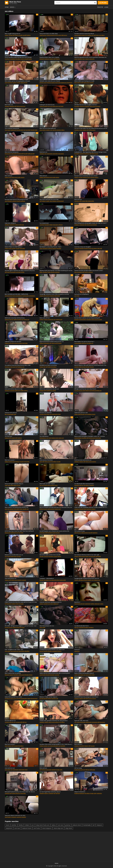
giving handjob (54, 746)
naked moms (85, 533)
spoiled (46, 604)
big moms (102, 722)
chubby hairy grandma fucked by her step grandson (54, 721)
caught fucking (27, 35)
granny (19, 83)
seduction (99, 793)
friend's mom (43, 83)
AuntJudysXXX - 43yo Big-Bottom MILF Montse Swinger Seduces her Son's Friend (91, 152)
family (21, 825)
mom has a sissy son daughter (83, 247)
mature (51, 59)
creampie (13, 59)
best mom (10, 296)
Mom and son (9, 176)
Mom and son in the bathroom (48, 128)
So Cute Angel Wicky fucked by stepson (50, 792)
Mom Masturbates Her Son (47, 626)
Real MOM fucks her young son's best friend (86, 697)
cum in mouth (24, 59)
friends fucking (35, 130)
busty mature (88, 580)
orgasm (83, 201)
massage (55, 225)
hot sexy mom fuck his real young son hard (16, 199)
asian (76, 59)
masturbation (83, 319)
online (54, 391)
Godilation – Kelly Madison (47, 578)
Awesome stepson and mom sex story (15, 815)
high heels (57, 296)
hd (6, 604)
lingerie (58, 59)
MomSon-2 (77, 602)
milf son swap (78, 768)
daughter (27, 651)
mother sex (90, 35)
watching (95, 533)
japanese (92, 59)
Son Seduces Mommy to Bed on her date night (87, 555)
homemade (26, 296)
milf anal (94, 391)
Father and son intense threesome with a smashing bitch (55, 673)
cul (17, 556)
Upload (103, 3)
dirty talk (100, 248)
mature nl (56, 604)
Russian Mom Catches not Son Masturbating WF (87, 318)
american (51, 319)
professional (60, 201)
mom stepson (47, 828)
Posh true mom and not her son (83, 460)
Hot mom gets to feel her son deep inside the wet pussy (20, 270)
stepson (99, 825)
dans (20, 556)
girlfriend (13, 533)
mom (8, 272)
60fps (41, 272)
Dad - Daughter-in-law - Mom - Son (14, 649)
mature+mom (27, 828)
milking (59, 556)
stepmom (9, 828)
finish (21, 509)
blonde (53, 272)
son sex (61, 825)
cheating (92, 485)
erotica (26, 391)
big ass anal (82, 391)
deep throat (24, 83)
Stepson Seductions (80, 792)
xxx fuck (28, 130)
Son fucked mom (44, 223)
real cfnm (55, 154)
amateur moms (91, 414)
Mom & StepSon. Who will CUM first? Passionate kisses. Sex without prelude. (91, 365)
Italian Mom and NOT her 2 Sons (13, 697)
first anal (22, 627)
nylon (49, 367)
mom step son (58, 828)
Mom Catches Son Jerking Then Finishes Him (17, 507)
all (94, 825)
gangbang (81, 580)
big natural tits (53, 580)
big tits (30, 59)
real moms (50, 154)
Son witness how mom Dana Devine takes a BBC (18, 365)
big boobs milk (96, 722)
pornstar (18, 272)
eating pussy (43, 35)
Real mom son (43, 152)
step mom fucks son (43, 825)
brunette (77, 106)
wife (16, 438)
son (51, 106)
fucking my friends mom (67, 83)
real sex (11, 319)
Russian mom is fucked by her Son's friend (86, 176)
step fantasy (53, 201)
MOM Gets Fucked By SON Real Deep (15, 318)
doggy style (59, 770)
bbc (93, 201)
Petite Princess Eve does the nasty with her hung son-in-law (21, 602)
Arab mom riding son (10, 223)
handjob (47, 225)
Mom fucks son (9, 105)
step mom (69, 828)
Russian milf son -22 (10, 721)
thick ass (99, 391)
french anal (10, 556)
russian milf (19, 722)
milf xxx (11, 722)
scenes (46, 746)
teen (41, 462)
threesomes (34, 698)
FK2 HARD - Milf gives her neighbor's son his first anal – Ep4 (21, 626)
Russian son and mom (46, 413)
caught (21, 35)
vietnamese (43, 438)
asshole (12, 391)
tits (45, 367)
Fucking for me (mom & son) (47, 105)
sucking (46, 319)
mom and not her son (11, 578)
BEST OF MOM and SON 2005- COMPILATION (16, 294)
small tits (48, 391)
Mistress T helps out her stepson (48, 697)
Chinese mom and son (11, 413)
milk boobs (89, 722)
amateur (7, 106)
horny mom (58, 35)
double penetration (22, 698)
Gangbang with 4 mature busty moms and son (87, 578)
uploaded (98, 556)
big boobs (46, 343)
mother (48, 130)
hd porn (92, 367)
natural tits (14, 154)
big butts (50, 533)
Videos (13, 7)
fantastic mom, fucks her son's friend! (50, 81)
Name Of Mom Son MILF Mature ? (14, 247)
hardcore (7, 59)
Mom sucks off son (45, 318)
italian (29, 698)
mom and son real (10, 768)
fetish (49, 698)
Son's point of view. (80, 531)
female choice (88, 248)
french (86, 272)
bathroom (17, 391)
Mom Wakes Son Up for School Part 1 (84, 342)
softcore (60, 225)
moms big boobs (81, 722)
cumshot (82, 106)
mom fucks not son (79, 604)
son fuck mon (8, 436)
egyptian (54, 770)
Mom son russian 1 (10, 460)
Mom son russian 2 (10, 744)
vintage (42, 391)
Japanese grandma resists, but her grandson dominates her (90, 57)
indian (7, 35)
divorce (18, 793)
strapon (98, 106)
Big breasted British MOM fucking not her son (52, 342)
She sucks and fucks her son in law (49, 199)
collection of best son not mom (13, 342)
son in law (13, 651)
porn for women (9, 509)
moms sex (55, 106)
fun (19, 533)
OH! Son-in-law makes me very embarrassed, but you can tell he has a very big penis (91, 128)
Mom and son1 (78, 744)
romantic (24, 817)
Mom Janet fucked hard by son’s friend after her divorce (20, 792)
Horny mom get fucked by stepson (14, 484)
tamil (79, 414)
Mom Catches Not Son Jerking (13, 673)
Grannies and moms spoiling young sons (51, 602)
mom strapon (51, 485)
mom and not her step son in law (14, 389)
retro (41, 627)
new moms (61, 154)
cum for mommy (57, 130)
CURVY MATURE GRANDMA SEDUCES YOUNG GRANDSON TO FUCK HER (91, 507)
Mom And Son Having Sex (12, 152)
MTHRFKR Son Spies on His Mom (48, 365)
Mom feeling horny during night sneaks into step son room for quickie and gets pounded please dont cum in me (91, 223)
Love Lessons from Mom (46, 460)
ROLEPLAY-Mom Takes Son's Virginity (49, 57)
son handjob (62, 746)
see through (92, 556)
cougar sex (84, 35)
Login (106, 7)
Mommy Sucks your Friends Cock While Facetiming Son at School (56, 270)
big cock (81, 770)
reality (48, 201)
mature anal (88, 391)
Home (7, 7)
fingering (50, 248)
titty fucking (89, 201)
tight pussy (64, 35)
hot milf (25, 154)
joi (93, 343)
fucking (17, 35)
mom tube (58, 83)
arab (19, 177)
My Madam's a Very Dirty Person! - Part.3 (50, 247)
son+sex (17, 828)
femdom (12, 106)
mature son (97, 580)
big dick (42, 698)
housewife (13, 272)
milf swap (92, 770)
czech (76, 675)
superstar (87, 604)
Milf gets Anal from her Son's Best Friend (85, 389)
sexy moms (43, 130)
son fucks (61, 106)
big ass (76, 391)
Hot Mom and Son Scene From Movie (84, 34)
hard (18, 627)
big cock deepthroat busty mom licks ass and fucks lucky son (56, 507)
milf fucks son (97, 35)
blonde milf (20, 154)
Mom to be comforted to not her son (49, 389)
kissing (53, 35)
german (58, 793)
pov (24, 106)
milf (54, 59)
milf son (24, 722)
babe (49, 272)
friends (49, 83)
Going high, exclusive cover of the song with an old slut (54, 294)
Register (100, 7)
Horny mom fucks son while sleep (49, 34)
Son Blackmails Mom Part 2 (82, 626)
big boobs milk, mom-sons (81, 721)
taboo (103, 35)
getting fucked (17, 319)
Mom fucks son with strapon (47, 484)
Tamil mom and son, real (81, 413)
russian (81, 177)
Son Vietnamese (44, 436)
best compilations (17, 296)
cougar (17, 248)
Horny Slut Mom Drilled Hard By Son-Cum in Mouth (18, 57)
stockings (7, 698)
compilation (32, 296)
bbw (76, 83)
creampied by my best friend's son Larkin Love (52, 649)
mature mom (55, 438)
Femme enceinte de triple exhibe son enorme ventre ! (89, 270)
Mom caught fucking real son (13, 34)
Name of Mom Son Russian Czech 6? (84, 673)
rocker (102, 604)
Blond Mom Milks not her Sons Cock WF (50, 555)
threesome (8, 154)
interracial (13, 367)
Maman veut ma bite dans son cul (14, 555)
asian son (61, 438)
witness (20, 367)
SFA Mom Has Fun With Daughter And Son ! (86, 105)
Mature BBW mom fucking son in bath (84, 81)
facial (18, 201)
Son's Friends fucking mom (12, 128)
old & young (87, 83)
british (95, 225)
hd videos (18, 59)
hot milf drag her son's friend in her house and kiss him (54, 531)
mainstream (78, 35)
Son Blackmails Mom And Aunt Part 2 (84, 484)
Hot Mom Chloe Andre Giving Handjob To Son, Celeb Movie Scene (56, 744)
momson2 (77, 649)
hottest (42, 746)
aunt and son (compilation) (82, 294)
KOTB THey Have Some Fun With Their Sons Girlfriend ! (19, 531)
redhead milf (31, 154)
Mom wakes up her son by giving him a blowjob (17, 81)
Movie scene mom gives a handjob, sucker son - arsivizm (90, 436)
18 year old (11, 35)
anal (6, 83)
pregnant (79, 272)
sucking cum (59, 319)
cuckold (81, 627)
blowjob (42, 59)
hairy (84, 59)
